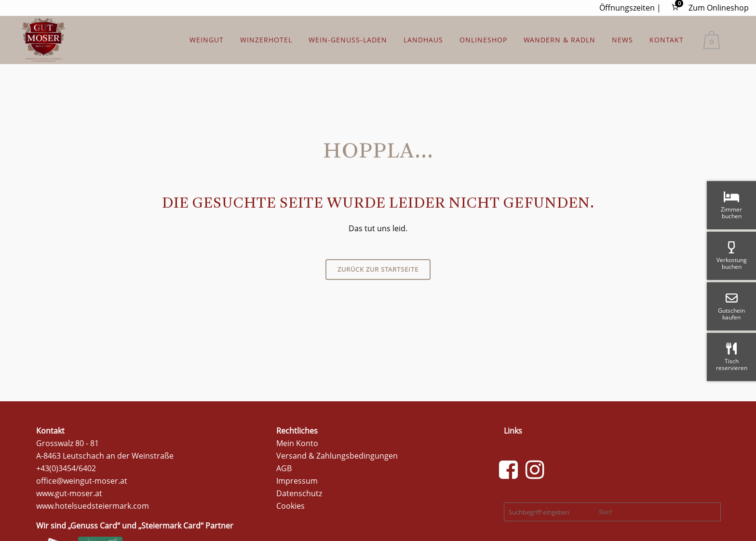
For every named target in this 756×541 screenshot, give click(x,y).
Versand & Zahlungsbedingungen (337, 456)
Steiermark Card (171, 526)
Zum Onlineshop (719, 8)
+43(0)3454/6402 (66, 468)
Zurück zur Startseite (378, 269)
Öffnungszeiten (627, 8)
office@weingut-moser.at (82, 481)
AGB (284, 468)
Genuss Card (94, 526)
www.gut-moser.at (69, 493)
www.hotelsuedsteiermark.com (93, 506)
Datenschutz (299, 493)
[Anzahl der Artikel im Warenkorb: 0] (675, 7)
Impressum (297, 481)
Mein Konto (297, 443)
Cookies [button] (290, 506)
